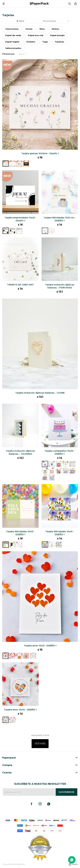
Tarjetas (22, 54)
